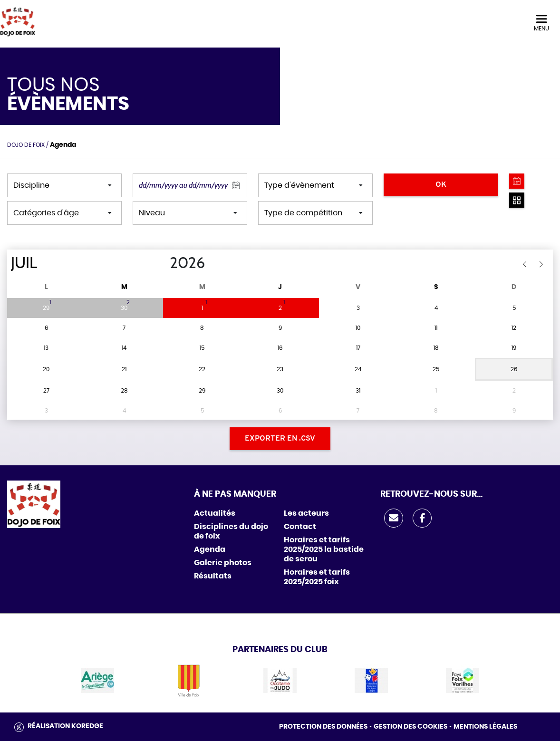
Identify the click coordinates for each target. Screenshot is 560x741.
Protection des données (323, 727)
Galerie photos (223, 563)
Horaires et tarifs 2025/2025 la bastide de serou (324, 549)
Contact (300, 527)
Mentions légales (485, 727)
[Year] (162, 263)
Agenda (210, 549)
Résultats (213, 576)
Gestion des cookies (410, 727)
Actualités (215, 513)
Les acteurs (306, 513)
